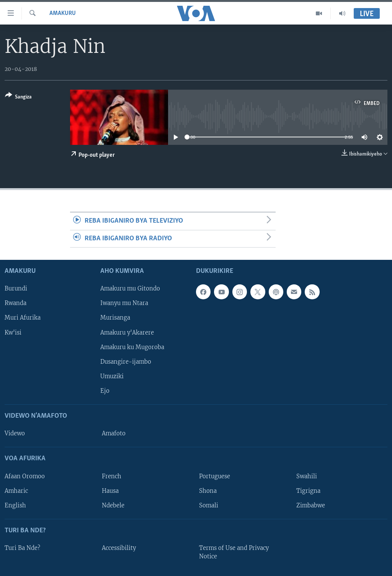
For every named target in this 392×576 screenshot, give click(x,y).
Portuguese (215, 476)
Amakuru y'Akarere (127, 333)
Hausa (110, 491)
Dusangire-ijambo (126, 362)
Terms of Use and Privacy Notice (234, 552)
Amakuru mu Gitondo (130, 289)
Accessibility (119, 548)
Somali (209, 505)
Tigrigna (308, 491)
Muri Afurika (23, 318)
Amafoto (114, 433)
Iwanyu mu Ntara (124, 303)
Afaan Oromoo (25, 476)
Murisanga (115, 318)
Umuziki (112, 376)
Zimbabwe (311, 505)
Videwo (15, 433)
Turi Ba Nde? (22, 548)
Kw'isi (13, 333)
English (15, 505)
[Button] (18, 98)
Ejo (105, 391)
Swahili (307, 476)
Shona (208, 491)
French (112, 476)
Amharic (16, 491)
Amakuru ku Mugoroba (132, 347)
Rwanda (16, 303)
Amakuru (63, 13)
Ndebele (113, 505)
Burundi (16, 289)
